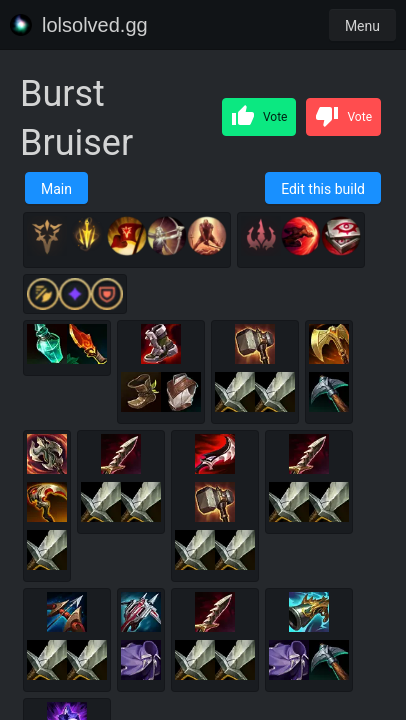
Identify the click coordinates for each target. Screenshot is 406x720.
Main (56, 189)
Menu (362, 26)
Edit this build (323, 189)
